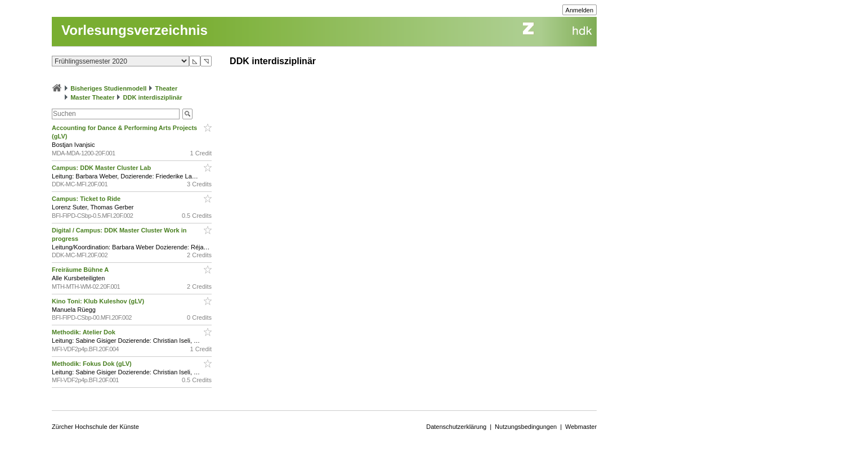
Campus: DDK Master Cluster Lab (102, 168)
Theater (166, 88)
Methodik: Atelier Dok (84, 332)
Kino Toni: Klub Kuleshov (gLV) (99, 301)
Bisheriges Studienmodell (108, 88)
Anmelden (580, 10)
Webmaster (581, 427)
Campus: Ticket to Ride (87, 199)
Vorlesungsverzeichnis (135, 30)
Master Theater (92, 97)
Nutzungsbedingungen (526, 427)
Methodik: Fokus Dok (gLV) (93, 364)
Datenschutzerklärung (456, 427)
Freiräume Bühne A (81, 270)
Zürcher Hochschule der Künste (95, 427)
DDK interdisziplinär (153, 97)
